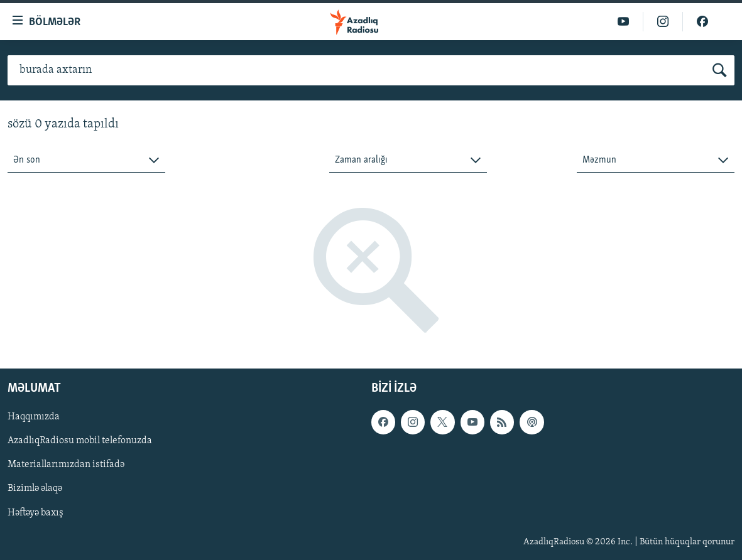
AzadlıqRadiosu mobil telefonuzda (80, 441)
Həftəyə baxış (35, 513)
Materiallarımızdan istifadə (66, 465)
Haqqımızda (34, 417)
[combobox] (86, 160)
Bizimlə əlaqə (35, 489)
